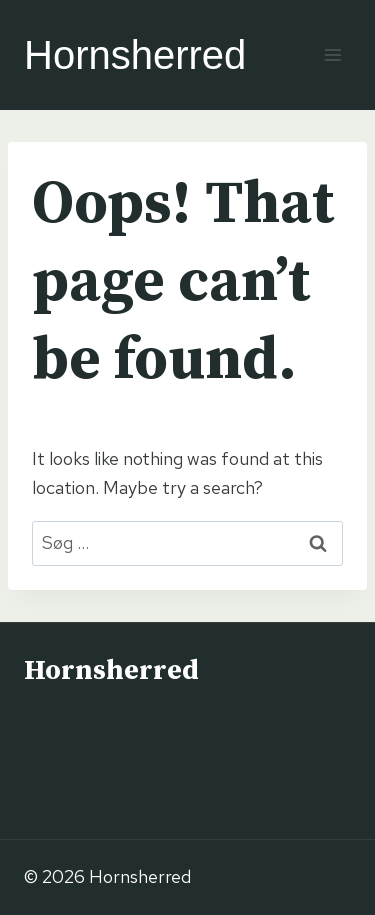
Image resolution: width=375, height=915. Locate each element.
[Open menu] (332, 54)
